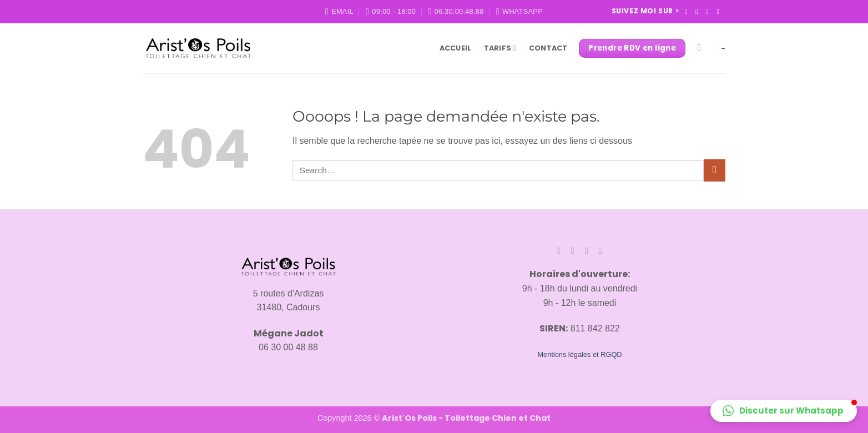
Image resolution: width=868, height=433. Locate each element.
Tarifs (500, 48)
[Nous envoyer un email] (720, 12)
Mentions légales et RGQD (579, 354)
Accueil (456, 48)
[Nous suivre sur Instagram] (699, 12)
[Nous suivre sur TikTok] (709, 12)
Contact (548, 48)
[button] (784, 411)
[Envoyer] (715, 170)
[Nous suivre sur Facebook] (688, 12)
